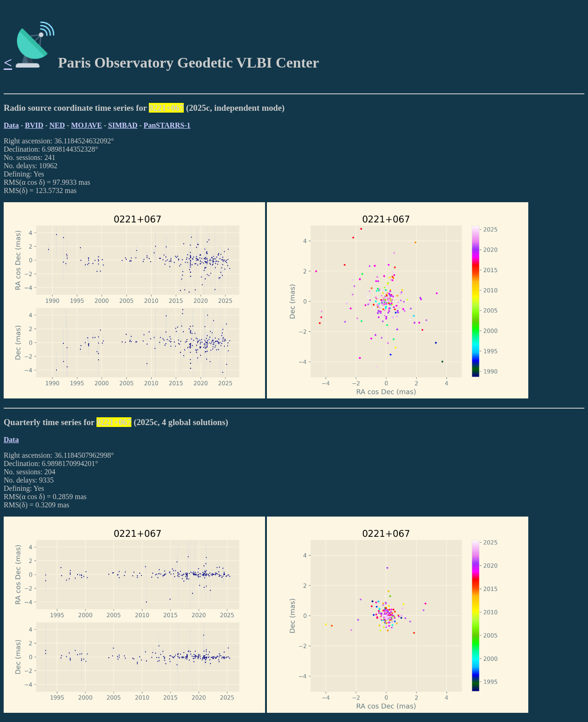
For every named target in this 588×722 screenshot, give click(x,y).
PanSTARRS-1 (167, 125)
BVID (34, 125)
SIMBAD (123, 125)
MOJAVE (87, 125)
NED (57, 125)
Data (11, 125)
